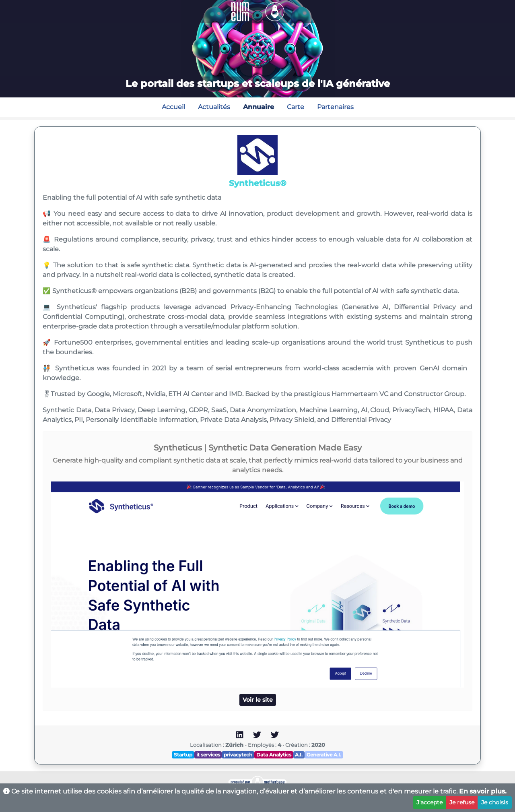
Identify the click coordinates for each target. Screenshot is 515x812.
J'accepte (430, 802)
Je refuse (462, 802)
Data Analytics (274, 755)
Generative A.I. (324, 755)
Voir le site (258, 700)
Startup (183, 755)
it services (208, 755)
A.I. (299, 755)
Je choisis (495, 802)
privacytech (238, 755)
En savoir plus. (483, 791)
